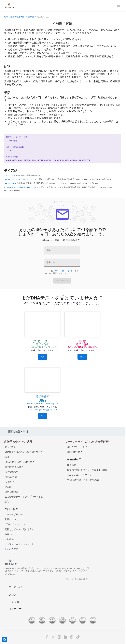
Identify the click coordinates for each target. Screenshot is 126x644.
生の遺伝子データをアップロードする (24, 497)
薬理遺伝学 (11, 472)
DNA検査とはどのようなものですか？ (24, 452)
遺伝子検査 (10, 447)
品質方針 (9, 534)
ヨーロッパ (15, 587)
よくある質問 (11, 549)
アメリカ (14, 602)
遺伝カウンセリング (77, 447)
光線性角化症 (43, 17)
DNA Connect (11, 492)
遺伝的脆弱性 (74, 452)
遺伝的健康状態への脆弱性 (22, 17)
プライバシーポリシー (65, 271)
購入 (7, 502)
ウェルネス (11, 482)
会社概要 (71, 465)
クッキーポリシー (14, 514)
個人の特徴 (11, 477)
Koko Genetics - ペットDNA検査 (83, 480)
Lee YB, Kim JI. (10, 183)
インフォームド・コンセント (19, 544)
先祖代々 (10, 487)
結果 (6, 17)
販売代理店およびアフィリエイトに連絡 (87, 470)
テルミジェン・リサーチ (79, 475)
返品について (11, 519)
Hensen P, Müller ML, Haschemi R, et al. (20, 179)
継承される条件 (14, 467)
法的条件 (9, 539)
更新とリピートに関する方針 (19, 529)
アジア (13, 595)
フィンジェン (10, 175)
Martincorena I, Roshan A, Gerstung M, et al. (22, 187)
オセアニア (15, 609)
